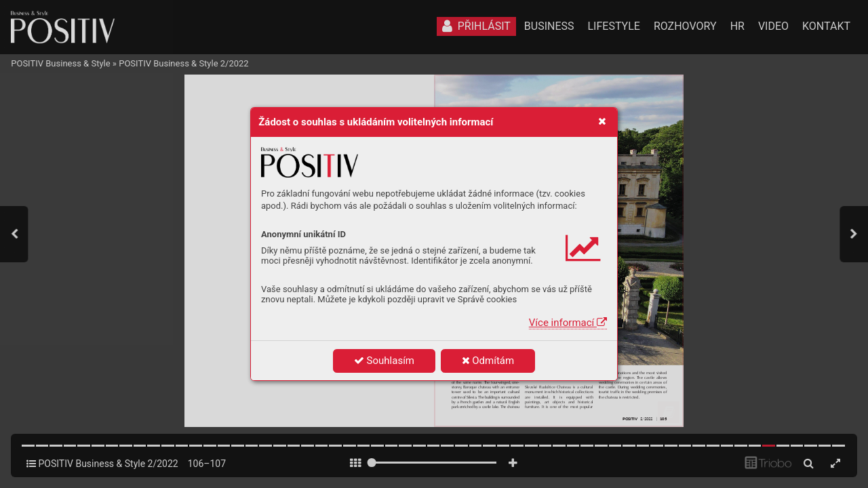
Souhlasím (384, 361)
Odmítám (488, 361)
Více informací (568, 323)
